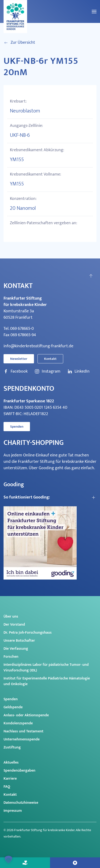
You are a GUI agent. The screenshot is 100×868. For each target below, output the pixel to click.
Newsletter (19, 359)
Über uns (11, 617)
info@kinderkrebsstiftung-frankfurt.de (38, 346)
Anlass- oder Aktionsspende (26, 715)
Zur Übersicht (19, 43)
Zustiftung (12, 747)
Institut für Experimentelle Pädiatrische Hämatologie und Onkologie (47, 681)
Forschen (11, 657)
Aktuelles (11, 763)
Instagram (48, 372)
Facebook (16, 372)
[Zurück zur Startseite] (15, 17)
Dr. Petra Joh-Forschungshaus (28, 633)
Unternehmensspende (22, 739)
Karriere (10, 779)
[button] (94, 12)
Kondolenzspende (18, 723)
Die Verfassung (16, 649)
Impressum (13, 811)
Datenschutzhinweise (21, 803)
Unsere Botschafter (19, 641)
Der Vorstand (14, 625)
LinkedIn (79, 372)
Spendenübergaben (19, 771)
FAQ (7, 787)
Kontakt (50, 359)
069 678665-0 (22, 329)
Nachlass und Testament (23, 731)
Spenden (17, 427)
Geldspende (13, 707)
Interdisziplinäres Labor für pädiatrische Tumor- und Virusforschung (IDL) (46, 668)
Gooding (46, 468)
